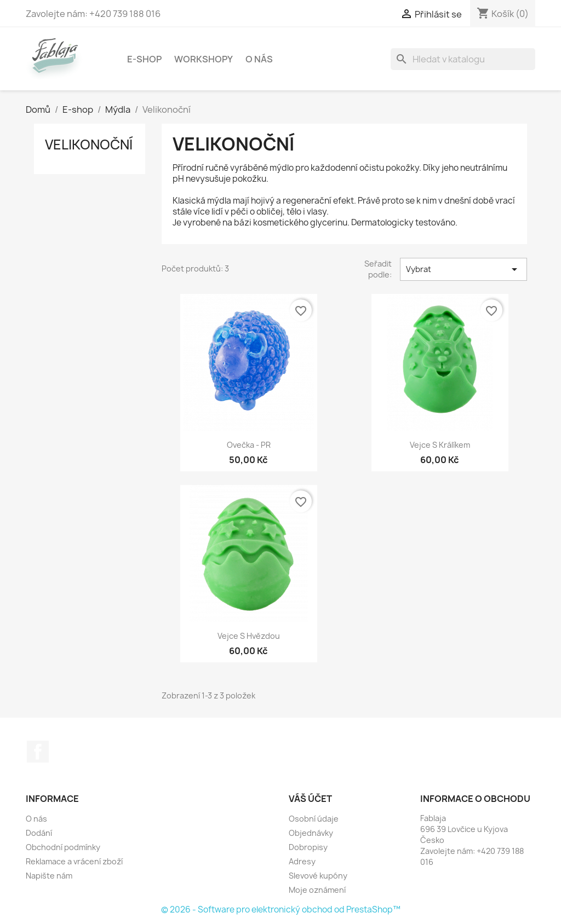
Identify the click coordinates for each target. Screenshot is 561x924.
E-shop (144, 59)
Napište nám (49, 876)
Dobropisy (308, 847)
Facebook (38, 752)
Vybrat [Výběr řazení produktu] (463, 269)
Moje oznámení (317, 890)
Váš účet (310, 799)
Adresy (302, 861)
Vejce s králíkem (440, 445)
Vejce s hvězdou (249, 636)
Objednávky (311, 833)
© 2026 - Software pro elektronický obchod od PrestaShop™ (281, 909)
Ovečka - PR (249, 445)
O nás (259, 59)
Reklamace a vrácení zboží (74, 861)
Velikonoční (89, 145)
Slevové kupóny (318, 876)
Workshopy (204, 59)
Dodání (39, 833)
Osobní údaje (314, 819)
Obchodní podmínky (63, 847)
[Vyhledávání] (463, 59)
